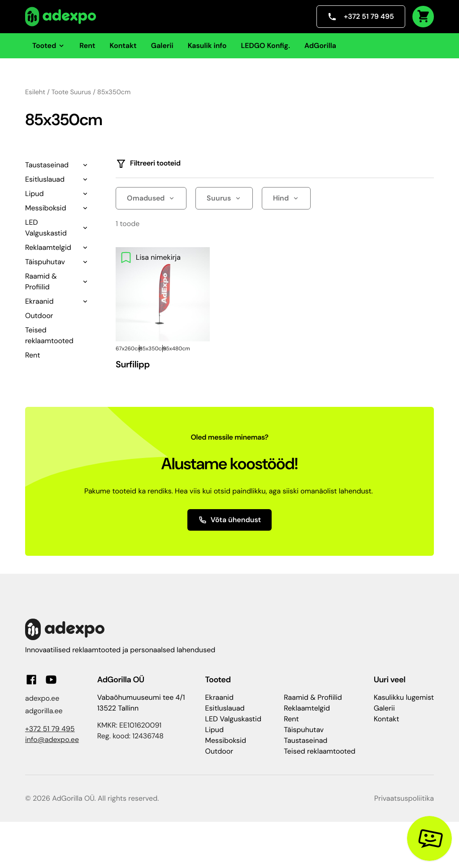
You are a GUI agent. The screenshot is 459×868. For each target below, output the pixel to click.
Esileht (35, 92)
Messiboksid (45, 208)
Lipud (34, 194)
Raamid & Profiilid (41, 281)
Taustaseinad (47, 165)
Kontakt (123, 46)
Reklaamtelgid (48, 247)
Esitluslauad (45, 179)
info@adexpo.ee (52, 739)
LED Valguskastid (46, 228)
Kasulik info (207, 46)
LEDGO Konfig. (265, 46)
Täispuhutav (45, 262)
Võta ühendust (230, 520)
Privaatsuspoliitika (404, 798)
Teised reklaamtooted (320, 751)
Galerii (162, 46)
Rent (87, 46)
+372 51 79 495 (361, 16)
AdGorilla (320, 46)
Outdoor (39, 316)
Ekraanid (39, 301)
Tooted (49, 46)
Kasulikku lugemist (404, 697)
